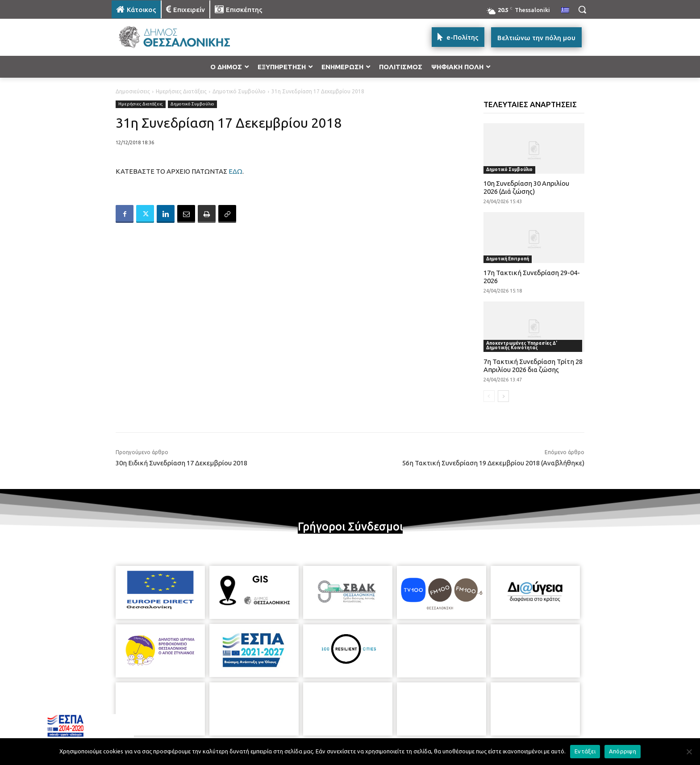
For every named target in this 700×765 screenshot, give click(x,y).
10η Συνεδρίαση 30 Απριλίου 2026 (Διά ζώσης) (526, 187)
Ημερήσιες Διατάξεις (181, 91)
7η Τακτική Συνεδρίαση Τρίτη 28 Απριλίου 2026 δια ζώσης (533, 366)
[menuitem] (565, 11)
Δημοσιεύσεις (133, 91)
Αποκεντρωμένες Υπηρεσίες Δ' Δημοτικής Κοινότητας (522, 345)
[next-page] (503, 396)
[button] (582, 9)
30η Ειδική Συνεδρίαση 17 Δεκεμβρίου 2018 (181, 463)
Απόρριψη (623, 751)
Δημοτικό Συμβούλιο (239, 91)
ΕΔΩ (235, 171)
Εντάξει (585, 751)
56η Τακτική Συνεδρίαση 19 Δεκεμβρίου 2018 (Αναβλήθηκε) (493, 463)
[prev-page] (489, 396)
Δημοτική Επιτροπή (508, 259)
